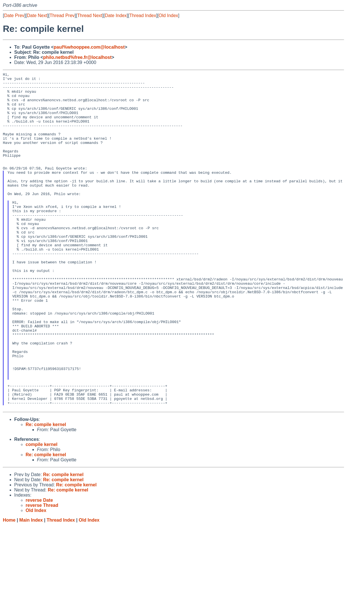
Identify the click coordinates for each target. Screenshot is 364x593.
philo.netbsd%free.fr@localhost (77, 57)
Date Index (116, 16)
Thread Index (143, 16)
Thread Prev (62, 16)
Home (9, 587)
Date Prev (14, 16)
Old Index (168, 16)
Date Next (37, 16)
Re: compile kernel (46, 492)
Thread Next (90, 16)
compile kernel (42, 512)
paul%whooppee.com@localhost (89, 47)
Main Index (31, 587)
